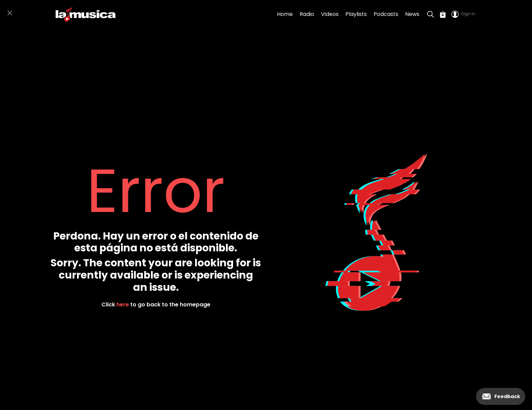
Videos (330, 14)
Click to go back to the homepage (156, 305)
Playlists (356, 14)
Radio (307, 14)
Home (285, 14)
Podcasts (386, 14)
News (412, 14)
